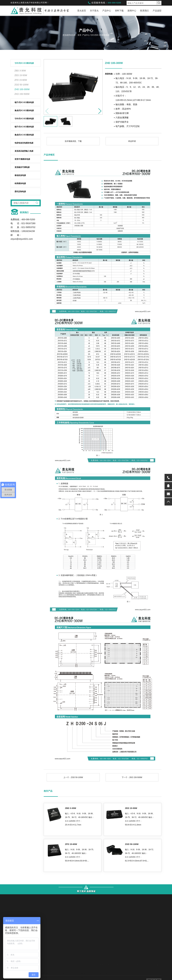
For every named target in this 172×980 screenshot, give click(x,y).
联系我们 (144, 11)
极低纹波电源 (20, 175)
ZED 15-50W (21, 75)
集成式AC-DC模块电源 (24, 135)
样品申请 (132, 141)
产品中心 (107, 11)
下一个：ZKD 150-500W (132, 777)
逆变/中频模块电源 (22, 159)
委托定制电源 (20, 192)
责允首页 (82, 11)
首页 (80, 35)
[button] (99, 110)
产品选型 (157, 11)
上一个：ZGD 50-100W (73, 777)
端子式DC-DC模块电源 (24, 102)
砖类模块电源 (20, 183)
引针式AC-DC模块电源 (24, 119)
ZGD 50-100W (21, 85)
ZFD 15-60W (21, 80)
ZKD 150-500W (22, 94)
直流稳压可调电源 (22, 167)
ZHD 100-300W (22, 89)
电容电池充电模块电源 (24, 143)
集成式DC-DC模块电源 (24, 110)
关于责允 (94, 11)
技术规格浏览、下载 (73, 141)
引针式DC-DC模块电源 (24, 63)
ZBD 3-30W (20, 71)
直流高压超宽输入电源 (24, 151)
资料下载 (119, 11)
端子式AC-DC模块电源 (24, 127)
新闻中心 (132, 11)
